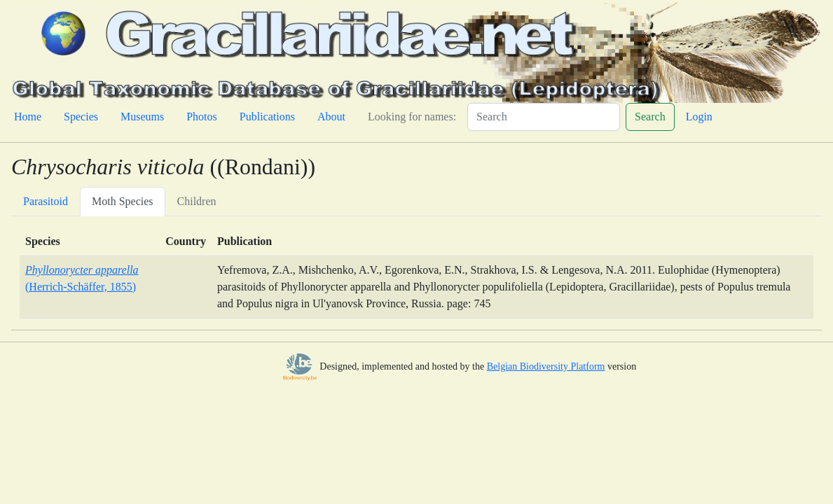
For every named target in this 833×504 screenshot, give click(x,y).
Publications (267, 117)
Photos (202, 117)
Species (81, 117)
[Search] (544, 117)
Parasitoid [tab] (46, 201)
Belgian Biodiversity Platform (546, 366)
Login (699, 117)
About (331, 117)
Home (28, 117)
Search (650, 117)
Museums (142, 117)
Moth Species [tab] (123, 201)
